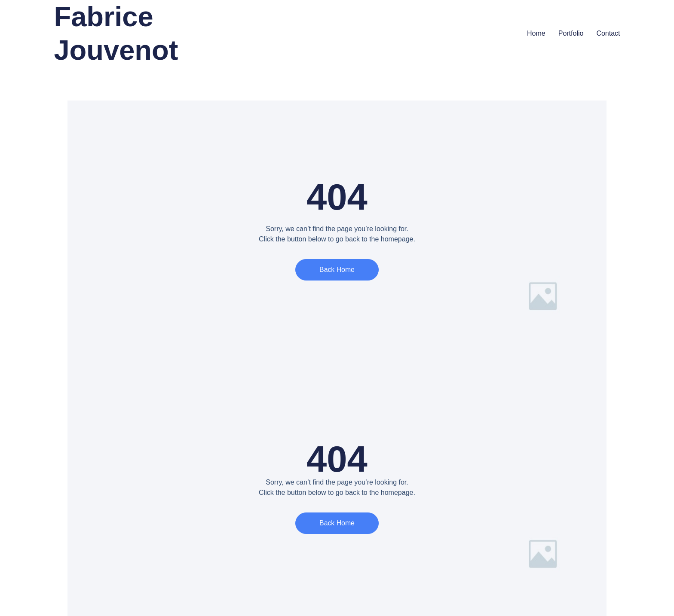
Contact (608, 33)
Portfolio (571, 33)
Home (536, 33)
